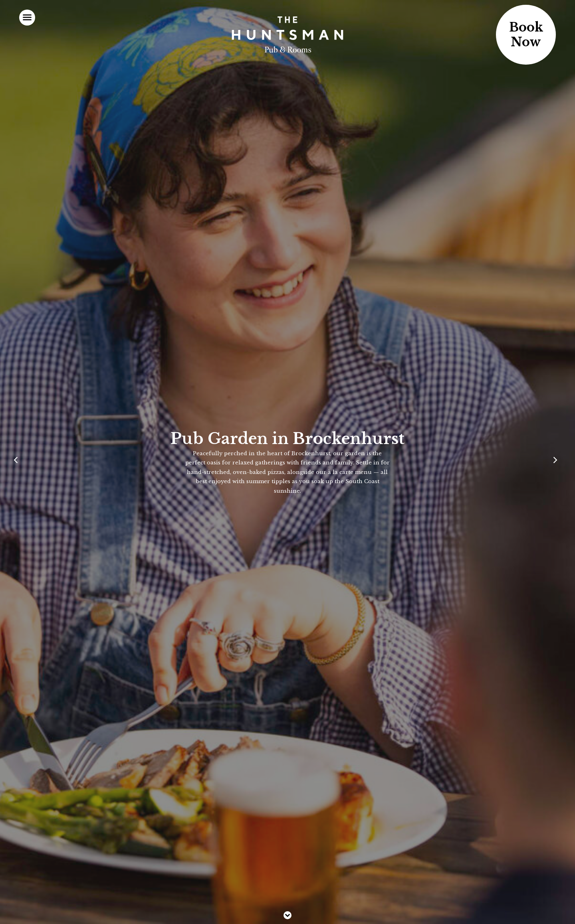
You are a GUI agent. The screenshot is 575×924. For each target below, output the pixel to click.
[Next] (557, 462)
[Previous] (18, 462)
